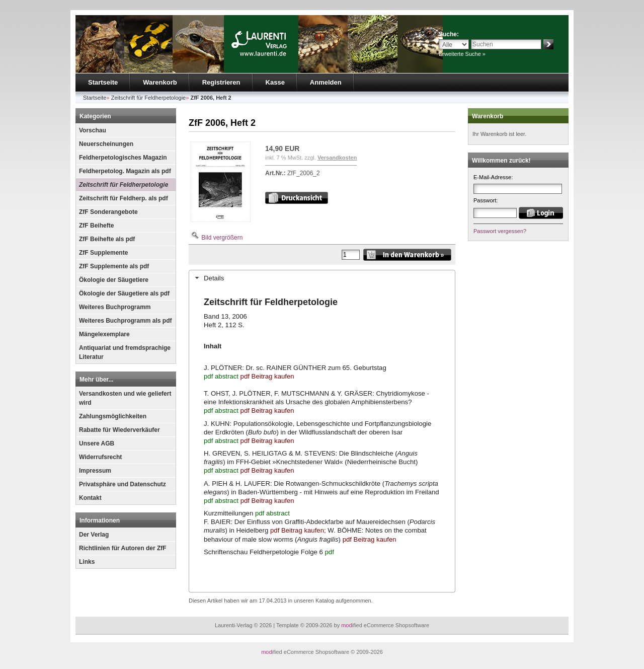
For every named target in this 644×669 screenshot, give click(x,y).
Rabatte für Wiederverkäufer (119, 430)
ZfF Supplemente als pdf (114, 266)
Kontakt (90, 498)
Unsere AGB (97, 443)
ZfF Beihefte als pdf (107, 239)
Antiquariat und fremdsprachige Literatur (125, 352)
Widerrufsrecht (100, 457)
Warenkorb (160, 82)
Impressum (95, 471)
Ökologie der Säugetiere (114, 280)
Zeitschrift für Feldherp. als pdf (124, 198)
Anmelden (326, 82)
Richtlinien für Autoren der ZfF (123, 548)
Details (214, 278)
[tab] (322, 278)
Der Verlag (94, 535)
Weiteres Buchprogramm (115, 307)
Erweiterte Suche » (462, 54)
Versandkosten (337, 158)
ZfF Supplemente (103, 253)
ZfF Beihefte (96, 226)
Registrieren (221, 82)
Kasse (275, 82)
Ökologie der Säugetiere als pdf (124, 293)
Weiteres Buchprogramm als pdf (126, 321)
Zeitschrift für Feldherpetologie (124, 185)
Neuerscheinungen (106, 144)
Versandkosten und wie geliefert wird (125, 398)
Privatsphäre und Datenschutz (123, 484)
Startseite (103, 82)
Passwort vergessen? (500, 231)
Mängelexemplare (104, 334)
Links (87, 562)
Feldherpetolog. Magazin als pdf (125, 171)
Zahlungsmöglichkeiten (113, 416)
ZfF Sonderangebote (108, 212)
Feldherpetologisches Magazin (123, 158)
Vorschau (93, 130)
